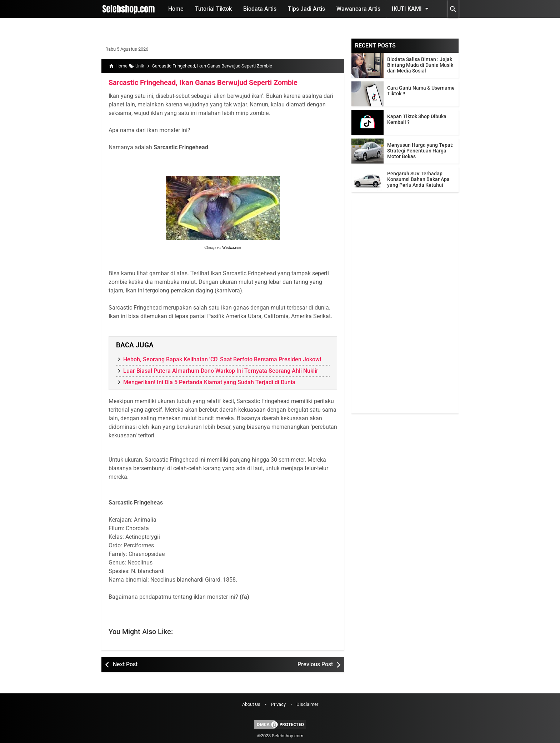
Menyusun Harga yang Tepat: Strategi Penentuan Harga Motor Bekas (420, 151)
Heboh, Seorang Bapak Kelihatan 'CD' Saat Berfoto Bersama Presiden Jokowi (222, 359)
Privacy (278, 704)
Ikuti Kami (411, 9)
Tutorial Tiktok (213, 9)
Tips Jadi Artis (306, 9)
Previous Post (315, 664)
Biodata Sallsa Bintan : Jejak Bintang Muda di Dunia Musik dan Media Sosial (420, 65)
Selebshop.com (287, 736)
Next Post (125, 664)
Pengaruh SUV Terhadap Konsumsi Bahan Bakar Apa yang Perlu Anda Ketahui (418, 179)
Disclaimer (307, 704)
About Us (251, 704)
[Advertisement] (405, 306)
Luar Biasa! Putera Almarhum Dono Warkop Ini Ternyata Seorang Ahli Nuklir (221, 371)
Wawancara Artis (358, 9)
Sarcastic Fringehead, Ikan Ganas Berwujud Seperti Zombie (203, 82)
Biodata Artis (260, 9)
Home (176, 9)
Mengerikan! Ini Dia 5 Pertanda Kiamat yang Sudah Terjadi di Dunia (209, 382)
